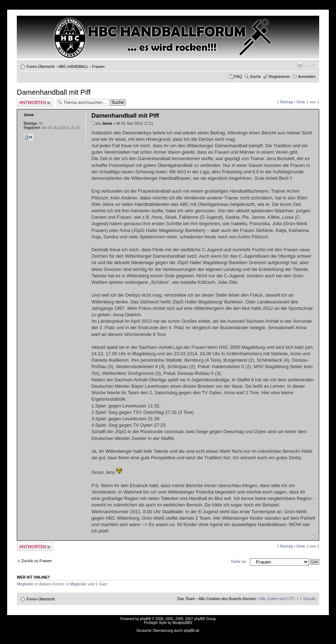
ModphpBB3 (182, 623)
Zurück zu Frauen (36, 561)
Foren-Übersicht (41, 66)
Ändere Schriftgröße (310, 65)
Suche (255, 76)
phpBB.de (192, 631)
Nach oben (313, 537)
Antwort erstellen (35, 102)
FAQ (238, 76)
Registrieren (279, 76)
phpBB (145, 619)
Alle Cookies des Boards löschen (227, 599)
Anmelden (307, 76)
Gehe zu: (239, 561)
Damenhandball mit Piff (54, 92)
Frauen (98, 66)
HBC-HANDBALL (73, 66)
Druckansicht (300, 65)
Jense (107, 123)
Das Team (186, 599)
